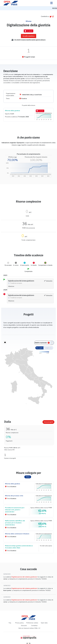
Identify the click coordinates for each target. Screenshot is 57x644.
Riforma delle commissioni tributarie (17, 534)
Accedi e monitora (29, 36)
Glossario (24, 626)
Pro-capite (39, 348)
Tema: (11, 487)
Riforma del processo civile (14, 496)
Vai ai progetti (48, 422)
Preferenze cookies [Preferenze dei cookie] (32, 623)
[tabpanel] (28, 439)
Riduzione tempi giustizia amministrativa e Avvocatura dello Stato (19, 547)
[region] (28, 379)
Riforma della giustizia (12, 111)
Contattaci (34, 626)
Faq (10, 623)
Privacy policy (19, 623)
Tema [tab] (28, 477)
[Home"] (5, 342)
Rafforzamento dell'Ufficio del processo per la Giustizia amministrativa (15, 523)
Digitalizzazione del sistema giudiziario (24, 577)
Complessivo (48, 348)
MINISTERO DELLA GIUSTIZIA (31, 94)
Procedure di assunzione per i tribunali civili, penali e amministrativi (15, 510)
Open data (44, 623)
